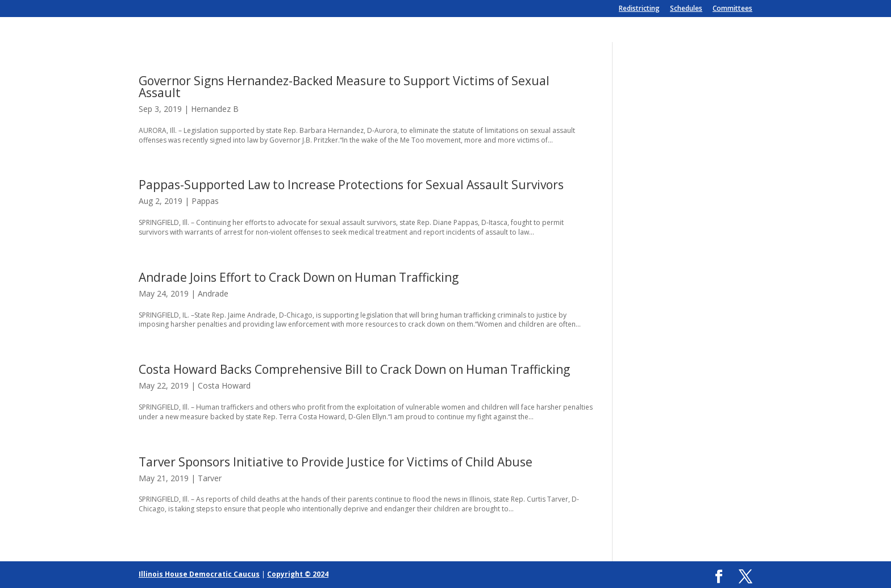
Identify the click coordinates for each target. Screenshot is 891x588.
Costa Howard (224, 385)
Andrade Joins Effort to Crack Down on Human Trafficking (299, 277)
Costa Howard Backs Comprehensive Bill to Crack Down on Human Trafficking (354, 369)
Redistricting (639, 9)
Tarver (210, 478)
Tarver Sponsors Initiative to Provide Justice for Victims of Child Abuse (336, 462)
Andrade (213, 293)
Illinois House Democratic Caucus (199, 574)
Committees (732, 9)
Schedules (686, 9)
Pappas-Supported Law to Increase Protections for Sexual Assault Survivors (351, 185)
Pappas (205, 201)
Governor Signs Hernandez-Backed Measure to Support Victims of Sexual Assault (344, 87)
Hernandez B (215, 109)
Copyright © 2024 (298, 574)
